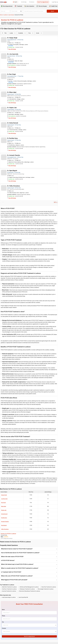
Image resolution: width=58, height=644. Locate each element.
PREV (2, 202)
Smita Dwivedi (4, 514)
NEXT (56, 202)
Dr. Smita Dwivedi (13, 123)
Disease (4, 628)
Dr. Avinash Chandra (14, 155)
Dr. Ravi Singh (12, 74)
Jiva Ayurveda (4, 499)
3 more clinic (11, 46)
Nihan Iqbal (4, 506)
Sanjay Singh (4, 495)
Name (3, 610)
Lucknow (6, 15)
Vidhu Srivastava (5, 529)
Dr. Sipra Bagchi (12, 171)
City (3, 622)
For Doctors (32, 2)
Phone (3, 616)
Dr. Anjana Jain (12, 108)
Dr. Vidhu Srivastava (14, 186)
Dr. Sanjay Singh (12, 38)
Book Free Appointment (43, 2)
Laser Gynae (11, 15)
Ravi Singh (3, 503)
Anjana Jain (4, 510)
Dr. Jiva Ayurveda (13, 54)
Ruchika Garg (4, 518)
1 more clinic (11, 82)
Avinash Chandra (5, 522)
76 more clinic (11, 62)
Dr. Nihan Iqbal (12, 92)
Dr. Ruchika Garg (12, 138)
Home (1, 15)
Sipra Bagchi (4, 525)
